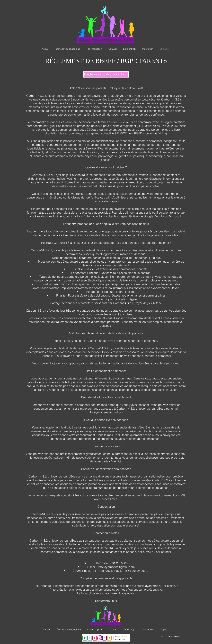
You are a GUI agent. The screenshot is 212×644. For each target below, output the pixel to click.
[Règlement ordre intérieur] (106, 74)
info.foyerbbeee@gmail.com (106, 412)
